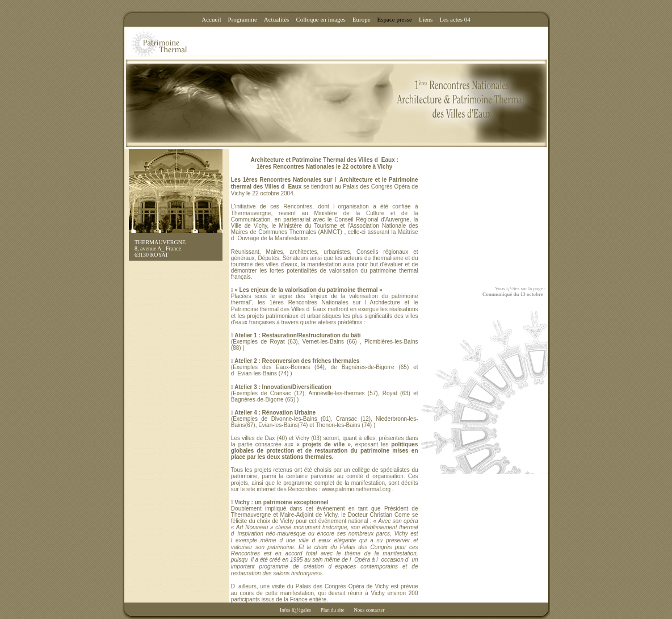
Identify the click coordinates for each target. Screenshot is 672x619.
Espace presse (395, 19)
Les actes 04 (455, 19)
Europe (362, 19)
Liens (426, 19)
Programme (242, 19)
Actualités (277, 19)
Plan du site (333, 610)
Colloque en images (320, 19)
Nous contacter (369, 610)
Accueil (211, 19)
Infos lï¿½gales (295, 610)
